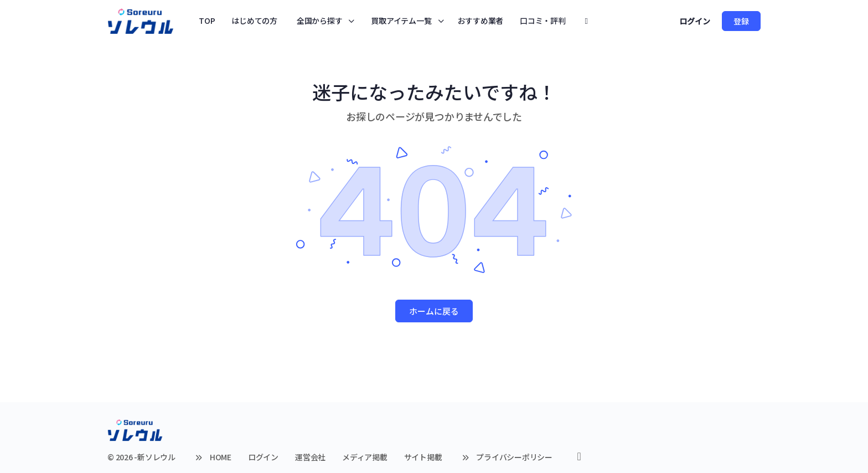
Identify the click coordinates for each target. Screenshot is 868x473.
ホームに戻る (434, 311)
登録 (741, 21)
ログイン (695, 21)
